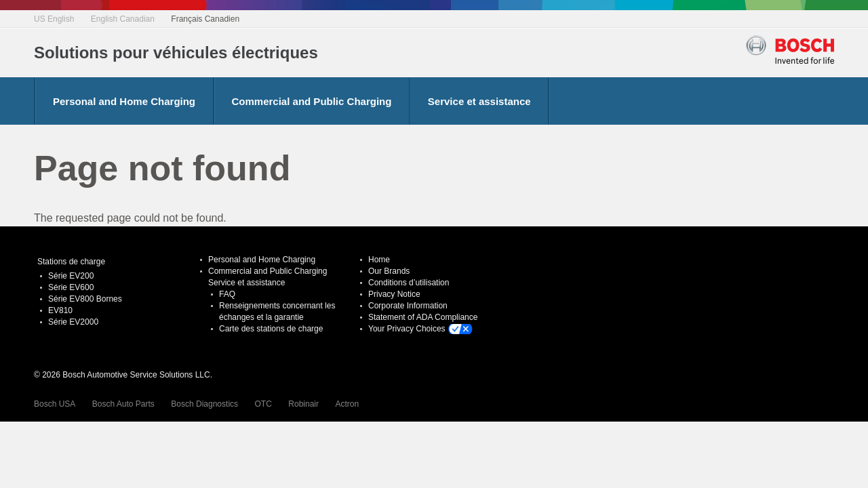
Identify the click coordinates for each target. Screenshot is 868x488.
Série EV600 (71, 287)
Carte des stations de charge (271, 329)
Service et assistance (479, 101)
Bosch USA (55, 404)
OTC (263, 404)
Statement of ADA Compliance (423, 317)
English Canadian (123, 19)
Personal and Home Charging (124, 101)
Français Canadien (205, 19)
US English (54, 19)
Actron (347, 404)
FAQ (227, 294)
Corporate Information (408, 306)
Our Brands (389, 271)
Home (379, 260)
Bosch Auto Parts (123, 404)
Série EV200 (71, 276)
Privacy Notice (394, 294)
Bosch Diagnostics (204, 404)
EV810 (60, 310)
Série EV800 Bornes (85, 299)
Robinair (303, 404)
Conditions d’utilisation (409, 283)
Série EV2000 (73, 322)
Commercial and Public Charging (312, 101)
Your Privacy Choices (407, 329)
